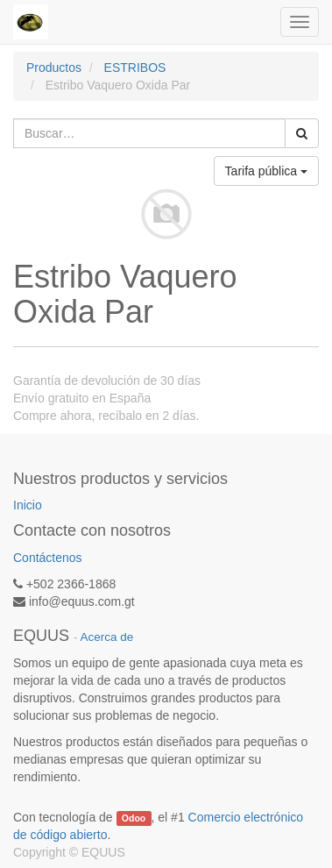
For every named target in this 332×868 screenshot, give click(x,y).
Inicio (28, 505)
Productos (54, 68)
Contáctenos (48, 558)
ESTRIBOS (135, 68)
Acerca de (107, 637)
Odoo (134, 818)
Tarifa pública (266, 171)
